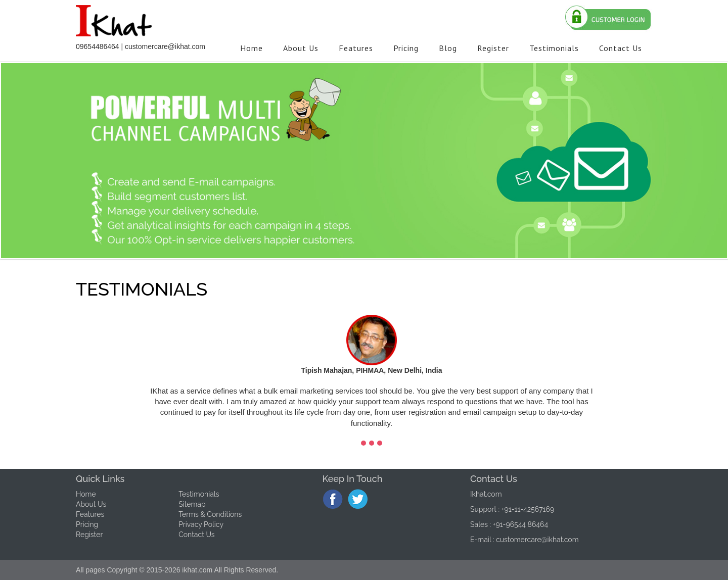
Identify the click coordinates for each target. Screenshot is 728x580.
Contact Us (196, 535)
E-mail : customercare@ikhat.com (525, 540)
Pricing (87, 524)
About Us (91, 504)
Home (86, 494)
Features (90, 514)
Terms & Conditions (210, 514)
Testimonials (199, 494)
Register (89, 535)
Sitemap (192, 504)
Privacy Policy (201, 524)
